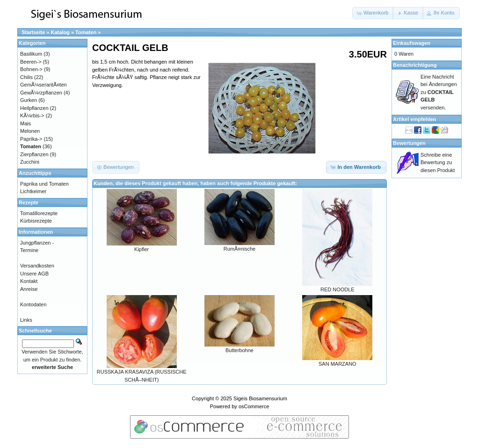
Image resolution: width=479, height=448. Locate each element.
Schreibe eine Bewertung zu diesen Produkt (438, 163)
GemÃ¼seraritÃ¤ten (44, 85)
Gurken (29, 100)
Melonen (30, 131)
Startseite (33, 32)
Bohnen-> (31, 69)
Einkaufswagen (412, 43)
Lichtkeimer (33, 191)
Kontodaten (33, 304)
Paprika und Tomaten (44, 184)
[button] (373, 13)
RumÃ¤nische (239, 249)
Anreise (29, 289)
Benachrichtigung (415, 65)
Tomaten (86, 32)
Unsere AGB (34, 274)
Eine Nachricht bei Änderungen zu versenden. (439, 92)
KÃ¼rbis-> (32, 116)
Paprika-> (31, 139)
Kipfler (142, 249)
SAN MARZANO (337, 364)
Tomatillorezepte (39, 213)
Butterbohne (239, 350)
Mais (25, 123)
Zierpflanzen (34, 154)
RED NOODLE (337, 289)
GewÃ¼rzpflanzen (41, 93)
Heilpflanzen (34, 108)
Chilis (26, 77)
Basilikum (31, 54)
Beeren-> (31, 62)
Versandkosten (37, 266)
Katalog (60, 32)
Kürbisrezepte (36, 221)
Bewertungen (409, 143)
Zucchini (30, 162)
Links (26, 320)
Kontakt (29, 281)
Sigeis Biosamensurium (260, 398)
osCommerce (254, 406)
